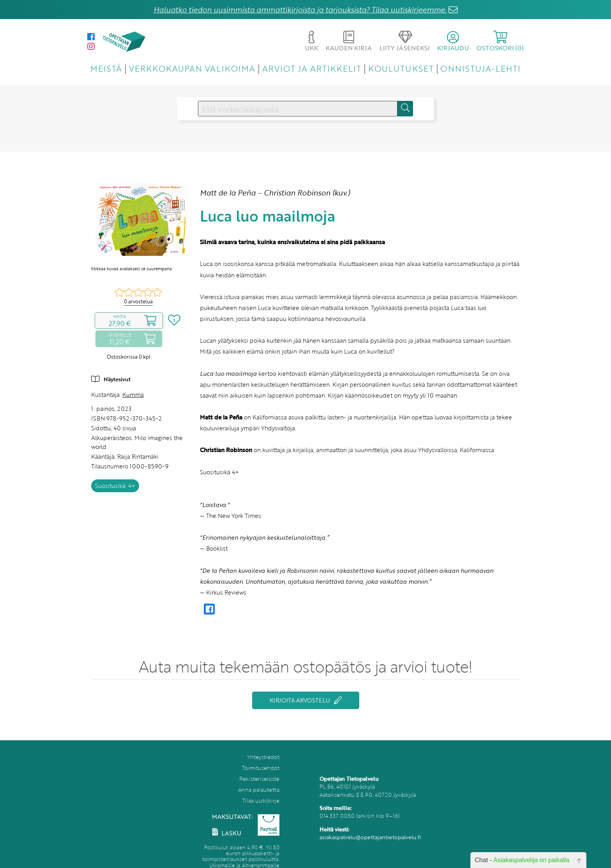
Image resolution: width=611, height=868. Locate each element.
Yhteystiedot (263, 757)
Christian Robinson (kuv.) (307, 193)
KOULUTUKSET (401, 68)
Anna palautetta (259, 790)
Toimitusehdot (261, 768)
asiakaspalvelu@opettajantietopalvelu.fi (370, 837)
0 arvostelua (138, 301)
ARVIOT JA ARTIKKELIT (312, 68)
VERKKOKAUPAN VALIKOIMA (192, 68)
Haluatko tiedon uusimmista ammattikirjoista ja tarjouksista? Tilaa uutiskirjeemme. (300, 10)
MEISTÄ (106, 68)
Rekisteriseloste (259, 779)
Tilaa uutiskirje (261, 800)
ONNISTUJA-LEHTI (480, 68)
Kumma (133, 394)
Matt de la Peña (228, 193)
